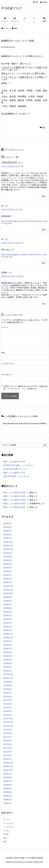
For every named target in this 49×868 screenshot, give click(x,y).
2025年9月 (8, 553)
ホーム (6, 28)
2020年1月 (8, 803)
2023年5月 (8, 656)
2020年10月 (8, 770)
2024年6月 (8, 608)
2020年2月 (8, 800)
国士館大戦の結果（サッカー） (16, 469)
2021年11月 (8, 722)
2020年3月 (8, 796)
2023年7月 (8, 649)
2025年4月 (8, 571)
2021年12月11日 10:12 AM (12, 167)
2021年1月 (8, 759)
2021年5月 (8, 744)
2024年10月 (8, 593)
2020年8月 (8, 777)
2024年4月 (8, 616)
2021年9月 (8, 730)
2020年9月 (8, 774)
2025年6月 (8, 564)
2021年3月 (8, 752)
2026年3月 (8, 531)
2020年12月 (8, 763)
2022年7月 (8, 693)
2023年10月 (8, 638)
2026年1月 (8, 538)
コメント (5, 327)
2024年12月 (8, 586)
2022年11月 (8, 678)
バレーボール (9, 823)
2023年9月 (8, 641)
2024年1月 (8, 627)
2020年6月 (8, 785)
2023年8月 (8, 645)
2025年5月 (8, 568)
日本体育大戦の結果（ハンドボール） (19, 465)
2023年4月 (8, 660)
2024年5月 (8, 612)
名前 (3, 353)
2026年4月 (8, 527)
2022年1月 (8, 715)
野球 (5, 838)
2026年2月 (8, 535)
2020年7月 (8, 781)
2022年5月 (8, 700)
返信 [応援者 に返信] (44, 304)
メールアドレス (8, 364)
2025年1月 (8, 582)
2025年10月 (8, 549)
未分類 (6, 834)
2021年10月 (8, 726)
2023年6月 (8, 652)
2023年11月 (8, 634)
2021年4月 (8, 748)
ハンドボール (9, 827)
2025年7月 (8, 560)
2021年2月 (8, 755)
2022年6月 (8, 696)
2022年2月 (8, 711)
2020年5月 (8, 788)
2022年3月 (8, 708)
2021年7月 (8, 737)
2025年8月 (8, 557)
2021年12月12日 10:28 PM (12, 243)
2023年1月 (8, 671)
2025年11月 (8, 546)
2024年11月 (8, 590)
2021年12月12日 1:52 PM (12, 210)
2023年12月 (8, 630)
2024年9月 (8, 597)
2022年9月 (8, 685)
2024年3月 (8, 619)
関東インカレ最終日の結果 (14, 462)
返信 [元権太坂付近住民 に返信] (44, 196)
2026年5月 (8, 524)
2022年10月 (8, 682)
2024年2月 (8, 623)
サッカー (7, 820)
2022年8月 (8, 689)
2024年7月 (8, 604)
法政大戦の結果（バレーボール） (17, 476)
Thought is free (38, 862)
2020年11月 (8, 766)
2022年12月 (8, 674)
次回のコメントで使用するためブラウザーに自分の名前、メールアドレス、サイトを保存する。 (25, 387)
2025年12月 (8, 542)
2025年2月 (8, 579)
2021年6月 (8, 741)
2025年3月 (8, 575)
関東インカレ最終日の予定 (14, 473)
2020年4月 (8, 792)
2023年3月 (8, 663)
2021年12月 (8, 719)
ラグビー (7, 831)
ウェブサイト (7, 375)
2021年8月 (8, 733)
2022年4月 (8, 704)
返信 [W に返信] (44, 230)
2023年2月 (8, 667)
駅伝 (16, 28)
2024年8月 (8, 601)
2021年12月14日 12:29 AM (12, 276)
